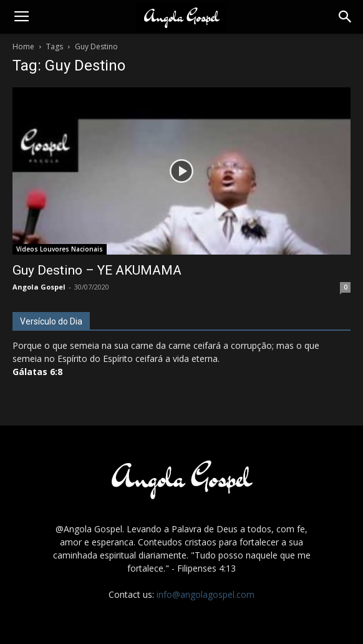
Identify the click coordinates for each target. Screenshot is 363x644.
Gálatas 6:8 (37, 372)
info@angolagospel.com (206, 594)
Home (23, 46)
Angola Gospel (39, 287)
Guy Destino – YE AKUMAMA (97, 270)
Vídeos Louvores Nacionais (60, 249)
